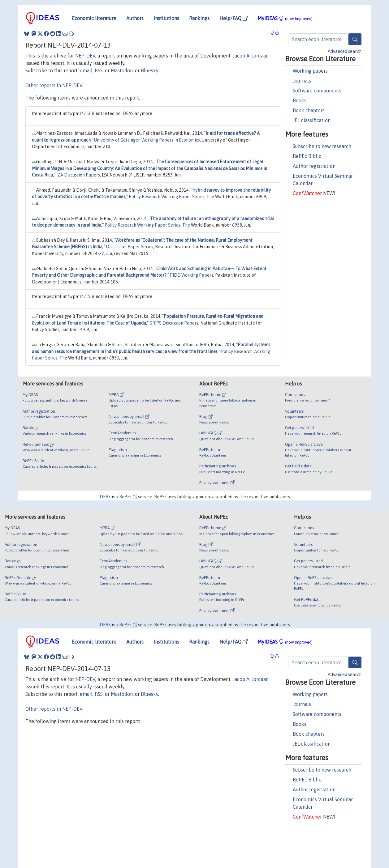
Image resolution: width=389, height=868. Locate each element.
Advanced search (345, 51)
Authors (135, 18)
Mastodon (122, 70)
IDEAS (105, 497)
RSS (99, 70)
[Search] (355, 39)
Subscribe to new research (322, 146)
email (86, 70)
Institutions (166, 18)
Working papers (310, 71)
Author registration (314, 166)
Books (300, 100)
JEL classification (312, 120)
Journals (302, 81)
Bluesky (149, 70)
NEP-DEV (85, 56)
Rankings (199, 18)
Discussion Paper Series (130, 247)
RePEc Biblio (307, 156)
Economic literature (94, 18)
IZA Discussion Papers (78, 175)
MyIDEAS (285, 18)
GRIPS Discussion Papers (174, 323)
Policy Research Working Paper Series (167, 197)
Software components (317, 91)
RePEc (128, 497)
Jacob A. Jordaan (251, 56)
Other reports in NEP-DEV (54, 85)
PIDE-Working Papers (192, 275)
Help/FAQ (233, 18)
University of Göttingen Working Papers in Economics (147, 140)
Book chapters (309, 110)
